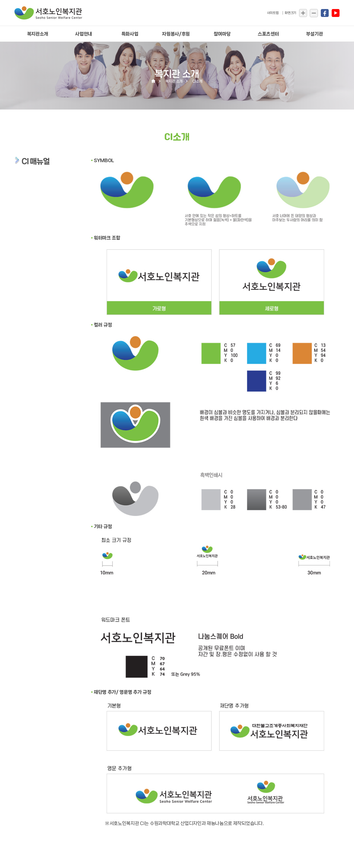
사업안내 (84, 34)
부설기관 (315, 34)
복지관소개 (38, 34)
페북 (325, 13)
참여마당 (222, 34)
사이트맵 (273, 13)
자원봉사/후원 (176, 34)
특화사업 (130, 34)
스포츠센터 (268, 34)
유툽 (335, 13)
